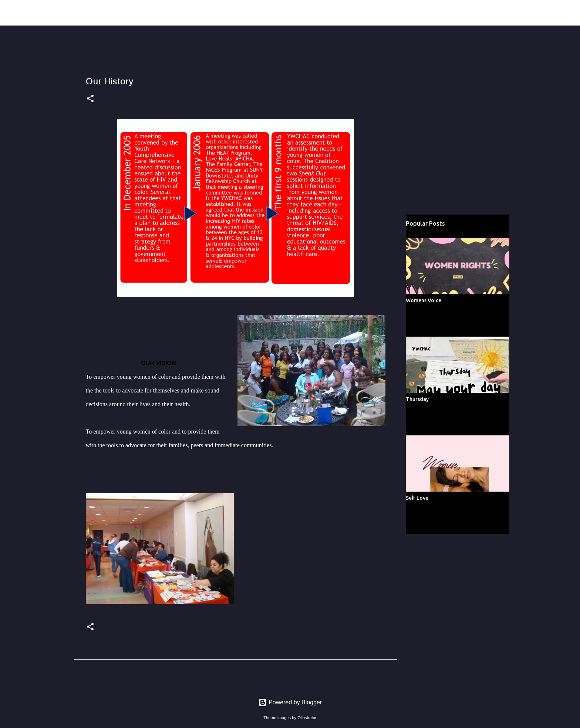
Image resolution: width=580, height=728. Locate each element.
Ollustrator (307, 718)
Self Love (417, 498)
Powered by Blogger (290, 702)
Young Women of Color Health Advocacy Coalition (174, 13)
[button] (90, 99)
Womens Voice (424, 300)
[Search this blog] (519, 13)
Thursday (417, 399)
